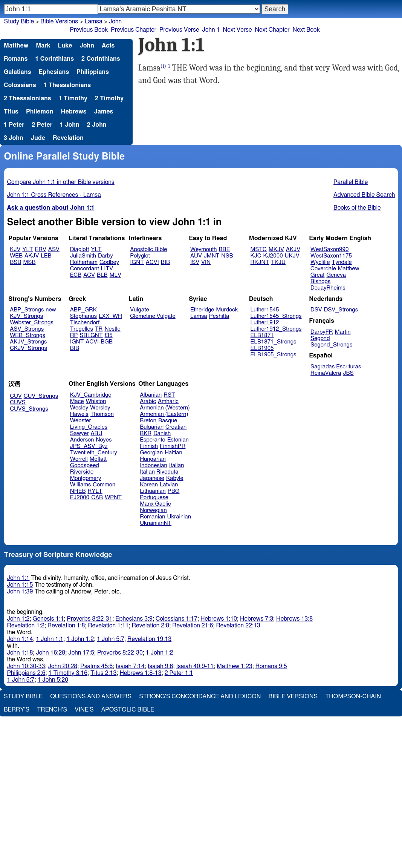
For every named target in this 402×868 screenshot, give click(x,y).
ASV (54, 249)
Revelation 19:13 (149, 639)
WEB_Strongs (28, 335)
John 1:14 (20, 639)
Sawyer (79, 433)
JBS (348, 373)
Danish (162, 433)
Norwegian (153, 510)
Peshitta (219, 316)
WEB (16, 256)
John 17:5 (81, 653)
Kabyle (175, 478)
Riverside (82, 472)
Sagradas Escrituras (336, 367)
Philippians (93, 72)
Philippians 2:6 (26, 673)
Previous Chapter (134, 30)
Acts (108, 46)
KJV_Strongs (26, 316)
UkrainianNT (156, 523)
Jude (38, 138)
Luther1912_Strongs (276, 329)
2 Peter (42, 125)
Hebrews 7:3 (257, 619)
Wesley (79, 408)
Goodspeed (85, 465)
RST (169, 395)
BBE (225, 249)
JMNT (212, 256)
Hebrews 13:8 (294, 619)
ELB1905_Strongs (274, 355)
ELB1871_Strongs (274, 342)
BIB (165, 262)
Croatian (176, 427)
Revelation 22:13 (238, 626)
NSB (227, 256)
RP (74, 335)
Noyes (104, 440)
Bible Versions (59, 21)
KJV (15, 249)
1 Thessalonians (67, 85)
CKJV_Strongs (28, 348)
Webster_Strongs (32, 323)
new (51, 310)
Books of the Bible (357, 208)
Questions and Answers (91, 696)
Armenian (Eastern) (164, 414)
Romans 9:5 (271, 666)
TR (99, 329)
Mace (77, 401)
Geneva (336, 275)
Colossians (20, 85)
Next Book (306, 30)
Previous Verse (179, 30)
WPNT (113, 498)
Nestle (112, 329)
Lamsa (93, 21)
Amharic (168, 401)
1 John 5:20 (53, 680)
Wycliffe (320, 262)
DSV (316, 310)
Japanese (152, 478)
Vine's (84, 710)
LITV (107, 269)
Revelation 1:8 (66, 626)
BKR (146, 433)
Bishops (320, 281)
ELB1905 (262, 348)
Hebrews (73, 112)
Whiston (96, 401)
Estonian (178, 440)
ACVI (152, 262)
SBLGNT (91, 335)
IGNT (137, 262)
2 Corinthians (101, 59)
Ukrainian (179, 517)
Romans (16, 59)
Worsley (100, 408)
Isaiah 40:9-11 (195, 666)
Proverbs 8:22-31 (90, 619)
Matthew (16, 46)
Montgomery (86, 478)
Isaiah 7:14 (130, 666)
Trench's (52, 710)
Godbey (109, 262)
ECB (76, 275)
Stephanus (83, 316)
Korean (149, 485)
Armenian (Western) (165, 408)
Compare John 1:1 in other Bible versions (61, 182)
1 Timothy (73, 98)
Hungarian (153, 459)
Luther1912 (265, 323)
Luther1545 (265, 310)
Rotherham (84, 262)
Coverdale (323, 269)
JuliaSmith (83, 256)
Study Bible (19, 21)
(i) (163, 66)
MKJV (276, 249)
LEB (46, 256)
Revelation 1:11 (108, 626)
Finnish (149, 446)
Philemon (40, 112)
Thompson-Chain (353, 696)
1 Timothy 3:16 (68, 673)
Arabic (148, 401)
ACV (89, 275)
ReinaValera (326, 373)
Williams (81, 485)
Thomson (102, 414)
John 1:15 (20, 585)
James (104, 112)
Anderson (82, 440)
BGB (107, 342)
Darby (105, 256)
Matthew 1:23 (235, 666)
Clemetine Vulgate (153, 316)
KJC (256, 256)
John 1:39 (20, 592)
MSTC (259, 249)
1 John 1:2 (80, 639)
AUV (196, 256)
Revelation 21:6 (193, 626)
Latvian (169, 485)
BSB (15, 262)
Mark (43, 46)
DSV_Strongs (341, 310)
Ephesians (54, 72)
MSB (29, 262)
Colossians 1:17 (177, 619)
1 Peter (14, 125)
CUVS (18, 403)
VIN (206, 262)
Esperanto (153, 440)
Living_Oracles (89, 427)
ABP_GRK (83, 310)
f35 (109, 335)
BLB (102, 275)
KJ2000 (273, 256)
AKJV (32, 256)
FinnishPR (173, 446)
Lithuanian (153, 491)
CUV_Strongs (41, 396)
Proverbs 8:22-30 (120, 653)
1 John (70, 125)
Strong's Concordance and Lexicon (200, 696)
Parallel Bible (351, 182)
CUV (16, 396)
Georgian (151, 453)
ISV (195, 262)
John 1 (211, 30)
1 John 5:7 (111, 639)
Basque (168, 421)
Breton (148, 421)
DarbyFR (322, 332)
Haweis (79, 414)
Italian (177, 465)
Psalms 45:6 (96, 666)
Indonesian (154, 465)
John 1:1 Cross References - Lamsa (54, 195)
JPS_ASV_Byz (89, 446)
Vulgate (139, 310)
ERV (41, 249)
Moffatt (98, 459)
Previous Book (89, 30)
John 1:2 (18, 619)
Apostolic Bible (128, 710)
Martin (343, 332)
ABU (96, 433)
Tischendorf (85, 323)
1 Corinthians (54, 59)
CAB (97, 498)
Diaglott (79, 249)
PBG (174, 491)
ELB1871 (262, 335)
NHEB (78, 491)
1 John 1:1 (50, 639)
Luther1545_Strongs (276, 316)
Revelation (68, 138)
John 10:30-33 (26, 666)
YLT (28, 249)
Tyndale (342, 262)
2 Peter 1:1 (179, 673)
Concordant (85, 269)
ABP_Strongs (27, 310)
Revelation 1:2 (26, 626)
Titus (11, 112)
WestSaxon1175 (331, 256)
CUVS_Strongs (29, 409)
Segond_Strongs (331, 345)
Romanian (152, 517)
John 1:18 (20, 653)
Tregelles (82, 329)
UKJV (292, 256)
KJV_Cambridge (91, 395)
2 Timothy (109, 98)
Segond (320, 338)
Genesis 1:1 (48, 619)
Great (317, 275)
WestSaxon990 (329, 249)
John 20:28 (63, 666)
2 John (97, 125)
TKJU (278, 262)
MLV (115, 275)
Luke (65, 46)
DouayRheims (328, 288)
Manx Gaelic (155, 504)
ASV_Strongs (27, 329)
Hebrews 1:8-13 (140, 673)
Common (104, 485)
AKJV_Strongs (28, 342)
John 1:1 (18, 578)
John (115, 21)
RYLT (95, 491)
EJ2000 (80, 498)
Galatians (17, 72)
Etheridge (202, 310)
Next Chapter (272, 30)
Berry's (17, 710)
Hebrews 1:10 (219, 619)
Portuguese (154, 498)
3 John (14, 138)
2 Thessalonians (28, 98)
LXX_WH (110, 316)
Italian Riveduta (159, 472)
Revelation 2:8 (151, 626)
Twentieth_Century (94, 453)
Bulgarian (152, 427)
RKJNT (260, 262)
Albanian (151, 395)
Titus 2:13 (103, 673)
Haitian (173, 453)
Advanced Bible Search (364, 195)
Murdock (227, 310)
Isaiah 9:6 (160, 666)
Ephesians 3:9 (134, 619)
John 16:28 (50, 653)
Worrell (79, 459)
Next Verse (238, 30)
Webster (81, 421)
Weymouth (204, 249)
